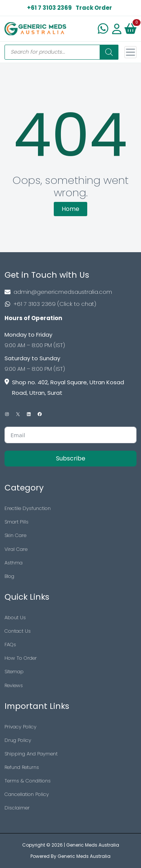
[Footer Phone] (70, 304)
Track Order (94, 8)
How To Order (21, 658)
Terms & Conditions (28, 781)
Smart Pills (17, 522)
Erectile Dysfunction (28, 508)
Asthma (14, 563)
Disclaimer (17, 808)
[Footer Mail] (70, 292)
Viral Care (16, 549)
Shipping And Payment (31, 754)
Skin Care (15, 535)
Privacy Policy (20, 727)
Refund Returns (22, 767)
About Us (15, 618)
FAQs (10, 645)
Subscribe (71, 458)
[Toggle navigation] (130, 52)
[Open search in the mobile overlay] (61, 52)
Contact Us (18, 631)
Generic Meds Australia (93, 845)
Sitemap (14, 672)
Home (70, 209)
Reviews (14, 685)
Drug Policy (18, 740)
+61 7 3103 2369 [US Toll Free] (49, 8)
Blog (9, 576)
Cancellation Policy (27, 794)
